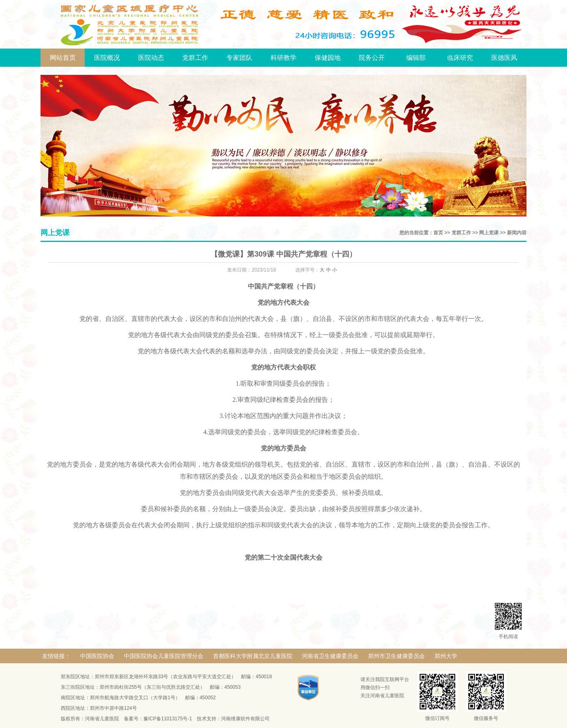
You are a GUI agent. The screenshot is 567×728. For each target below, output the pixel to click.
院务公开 (372, 58)
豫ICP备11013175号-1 (168, 719)
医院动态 (151, 58)
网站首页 (63, 58)
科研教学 (283, 58)
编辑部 (416, 58)
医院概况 (107, 58)
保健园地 (328, 58)
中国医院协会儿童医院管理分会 (164, 656)
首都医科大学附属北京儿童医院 (253, 656)
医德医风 (504, 58)
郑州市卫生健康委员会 (396, 656)
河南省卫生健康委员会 (330, 656)
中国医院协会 (97, 656)
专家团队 (239, 58)
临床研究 (460, 58)
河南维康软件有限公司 (245, 719)
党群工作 (195, 58)
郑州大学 (446, 656)
